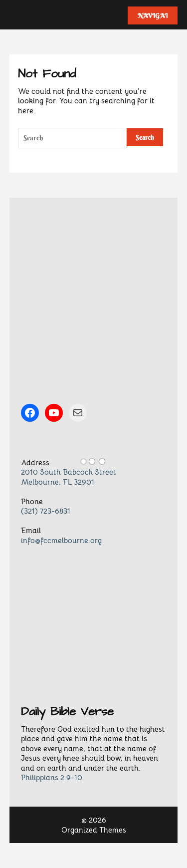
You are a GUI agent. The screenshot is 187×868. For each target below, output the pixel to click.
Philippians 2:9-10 (52, 777)
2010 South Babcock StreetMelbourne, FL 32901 (69, 477)
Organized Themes (94, 830)
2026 (97, 820)
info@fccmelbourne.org (61, 540)
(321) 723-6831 (46, 511)
